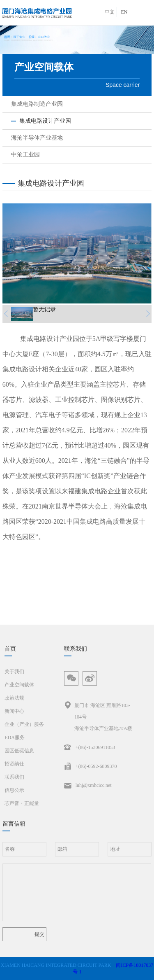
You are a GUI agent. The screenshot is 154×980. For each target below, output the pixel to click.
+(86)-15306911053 (90, 747)
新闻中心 (14, 711)
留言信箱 (14, 824)
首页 (10, 649)
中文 (110, 12)
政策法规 (14, 698)
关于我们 (14, 672)
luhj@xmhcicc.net (88, 785)
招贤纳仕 (14, 764)
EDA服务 (15, 737)
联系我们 (14, 777)
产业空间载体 (19, 685)
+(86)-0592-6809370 (91, 766)
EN (124, 12)
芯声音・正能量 (22, 803)
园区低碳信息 (19, 751)
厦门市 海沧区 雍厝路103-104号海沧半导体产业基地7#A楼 (98, 715)
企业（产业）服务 (24, 724)
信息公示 (14, 790)
